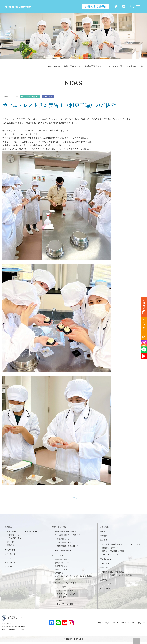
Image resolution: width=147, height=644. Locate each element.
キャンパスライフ (59, 557)
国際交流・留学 (61, 571)
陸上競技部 (61, 599)
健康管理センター (62, 568)
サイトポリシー (139, 625)
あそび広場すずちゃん (111, 556)
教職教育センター (62, 565)
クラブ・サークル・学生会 (65, 585)
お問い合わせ (105, 590)
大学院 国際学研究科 (63, 552)
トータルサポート (62, 561)
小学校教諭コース (64, 544)
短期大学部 (52, 97)
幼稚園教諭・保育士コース (68, 548)
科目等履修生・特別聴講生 (113, 574)
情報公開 (10, 544)
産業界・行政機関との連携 (113, 553)
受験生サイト (144, 326)
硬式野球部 (61, 589)
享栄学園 (8, 569)
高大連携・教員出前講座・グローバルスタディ (121, 546)
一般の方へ (104, 569)
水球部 (60, 603)
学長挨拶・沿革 (13, 537)
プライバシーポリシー (121, 625)
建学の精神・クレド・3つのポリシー (22, 533)
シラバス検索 (10, 556)
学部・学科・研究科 (60, 529)
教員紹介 (10, 547)
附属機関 (103, 538)
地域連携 (103, 542)
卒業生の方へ (105, 561)
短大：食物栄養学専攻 (32, 97)
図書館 (103, 533)
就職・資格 (104, 529)
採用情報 (103, 582)
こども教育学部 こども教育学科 (67, 537)
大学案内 (8, 529)
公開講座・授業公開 (110, 550)
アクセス (8, 560)
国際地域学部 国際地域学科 (66, 533)
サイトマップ (105, 586)
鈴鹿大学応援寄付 (96, 6)
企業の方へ (104, 565)
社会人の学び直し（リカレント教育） (118, 577)
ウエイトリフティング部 (67, 596)
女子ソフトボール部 (65, 606)
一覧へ (73, 499)
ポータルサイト (11, 552)
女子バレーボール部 (65, 592)
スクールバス (10, 564)
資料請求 (144, 304)
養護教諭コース (63, 541)
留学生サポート (61, 575)
